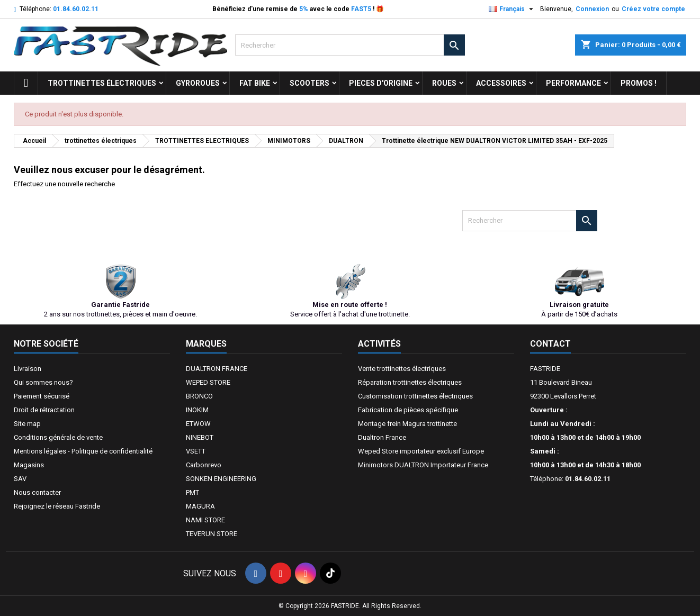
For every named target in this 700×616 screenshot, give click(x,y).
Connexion (592, 9)
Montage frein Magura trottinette (407, 424)
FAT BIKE (255, 83)
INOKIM (197, 410)
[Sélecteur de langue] (512, 9)
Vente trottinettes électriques (402, 369)
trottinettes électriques (102, 83)
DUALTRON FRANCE (217, 369)
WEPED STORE (208, 382)
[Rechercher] (350, 45)
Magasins (29, 465)
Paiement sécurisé (42, 396)
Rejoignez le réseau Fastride (57, 506)
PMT (192, 492)
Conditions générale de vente (58, 437)
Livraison (28, 369)
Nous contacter (37, 492)
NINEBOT (200, 437)
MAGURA (200, 506)
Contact (550, 344)
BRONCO (199, 396)
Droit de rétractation (44, 410)
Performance (573, 83)
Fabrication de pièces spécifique (408, 410)
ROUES (444, 83)
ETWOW (198, 424)
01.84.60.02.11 (76, 9)
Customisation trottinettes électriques (415, 396)
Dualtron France (382, 437)
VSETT (196, 451)
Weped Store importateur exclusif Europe (421, 451)
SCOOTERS (309, 83)
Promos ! (639, 83)
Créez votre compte (653, 9)
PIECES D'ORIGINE (381, 83)
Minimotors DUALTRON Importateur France (423, 465)
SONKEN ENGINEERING (221, 479)
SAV (20, 479)
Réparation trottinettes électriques (410, 382)
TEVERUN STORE (212, 534)
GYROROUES (198, 83)
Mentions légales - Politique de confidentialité (83, 451)
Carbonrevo (204, 465)
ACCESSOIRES (501, 83)
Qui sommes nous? (43, 382)
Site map (27, 424)
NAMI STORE (205, 520)
